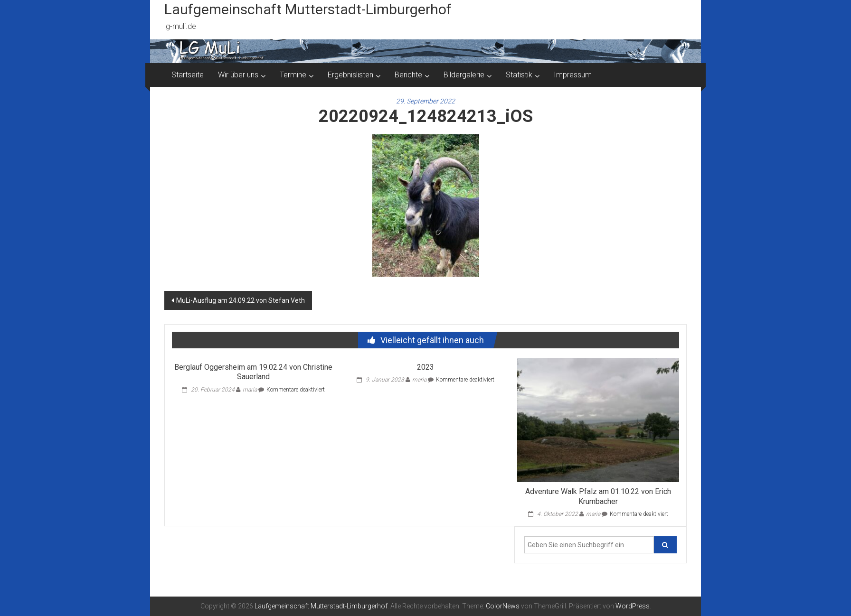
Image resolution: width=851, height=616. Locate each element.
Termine (293, 75)
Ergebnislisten (350, 75)
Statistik (519, 75)
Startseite (188, 75)
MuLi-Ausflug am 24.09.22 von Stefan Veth (241, 300)
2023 (425, 367)
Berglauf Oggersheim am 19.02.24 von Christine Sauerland (253, 372)
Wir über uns (238, 75)
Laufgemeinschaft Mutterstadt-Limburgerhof (308, 9)
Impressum (573, 75)
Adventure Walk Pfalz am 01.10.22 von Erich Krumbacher (598, 496)
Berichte (408, 75)
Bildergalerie (464, 75)
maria (250, 390)
